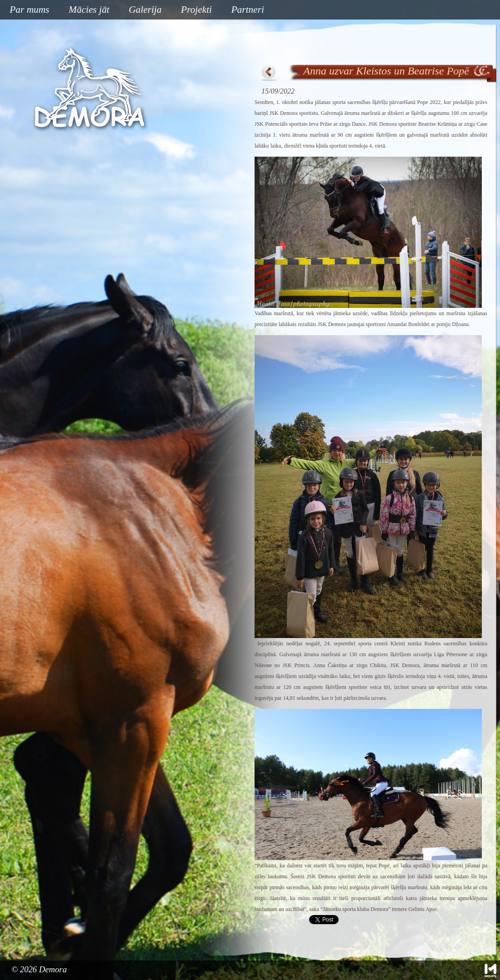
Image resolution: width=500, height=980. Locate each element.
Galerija (145, 10)
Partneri (248, 10)
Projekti (193, 10)
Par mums (26, 10)
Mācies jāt (85, 10)
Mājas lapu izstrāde (490, 970)
